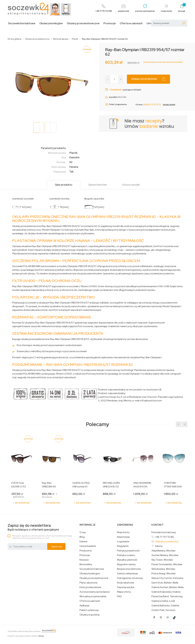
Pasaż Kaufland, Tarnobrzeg (167, 596)
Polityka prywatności (128, 551)
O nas (83, 532)
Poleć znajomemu (116, 104)
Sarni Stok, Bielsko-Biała (165, 583)
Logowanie (123, 542)
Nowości (84, 560)
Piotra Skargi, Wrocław (163, 574)
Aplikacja (84, 606)
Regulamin (123, 546)
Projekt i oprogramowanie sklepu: (26, 636)
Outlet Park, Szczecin (163, 610)
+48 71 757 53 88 (164, 537)
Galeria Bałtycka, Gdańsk (165, 606)
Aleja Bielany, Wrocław (163, 551)
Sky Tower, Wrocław (162, 560)
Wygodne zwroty (126, 564)
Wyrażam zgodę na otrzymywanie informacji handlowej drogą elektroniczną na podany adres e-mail (42, 537)
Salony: (159, 546)
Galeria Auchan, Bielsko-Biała (168, 587)
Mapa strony (124, 592)
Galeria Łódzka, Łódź (163, 601)
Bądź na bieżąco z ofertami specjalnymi (33, 527)
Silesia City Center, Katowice (167, 578)
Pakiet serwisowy (89, 610)
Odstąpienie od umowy (130, 578)
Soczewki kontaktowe (22, 23)
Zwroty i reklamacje (127, 574)
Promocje (110, 23)
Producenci (86, 551)
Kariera (83, 542)
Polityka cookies (126, 555)
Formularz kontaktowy (164, 532)
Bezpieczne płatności (129, 569)
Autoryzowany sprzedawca (95, 592)
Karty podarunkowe (90, 587)
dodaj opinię (169, 104)
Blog (82, 537)
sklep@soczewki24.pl (167, 541)
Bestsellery (86, 564)
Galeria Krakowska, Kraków (166, 592)
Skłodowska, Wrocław (163, 569)
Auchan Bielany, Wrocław (165, 555)
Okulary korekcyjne (51, 23)
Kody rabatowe (126, 583)
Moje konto (123, 532)
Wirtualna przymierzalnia (93, 596)
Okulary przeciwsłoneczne (83, 23)
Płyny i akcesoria (88, 583)
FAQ (119, 596)
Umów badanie (88, 546)
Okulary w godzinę (90, 615)
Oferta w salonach (131, 23)
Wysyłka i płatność (127, 560)
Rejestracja (123, 537)
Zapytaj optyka (126, 587)
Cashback (116, 90)
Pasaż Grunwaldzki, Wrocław (167, 564)
